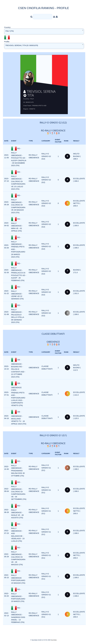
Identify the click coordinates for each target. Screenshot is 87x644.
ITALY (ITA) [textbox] (10, 31)
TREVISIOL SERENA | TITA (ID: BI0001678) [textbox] (22, 45)
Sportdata (54, 640)
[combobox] (44, 32)
